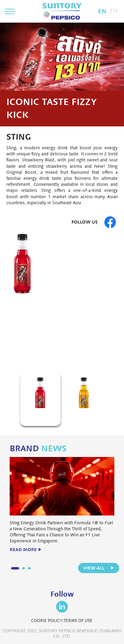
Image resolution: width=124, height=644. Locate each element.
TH (114, 11)
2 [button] (67, 357)
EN (102, 11)
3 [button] (29, 568)
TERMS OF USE (78, 621)
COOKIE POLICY (47, 621)
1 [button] (59, 357)
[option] (62, 293)
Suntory (62, 11)
